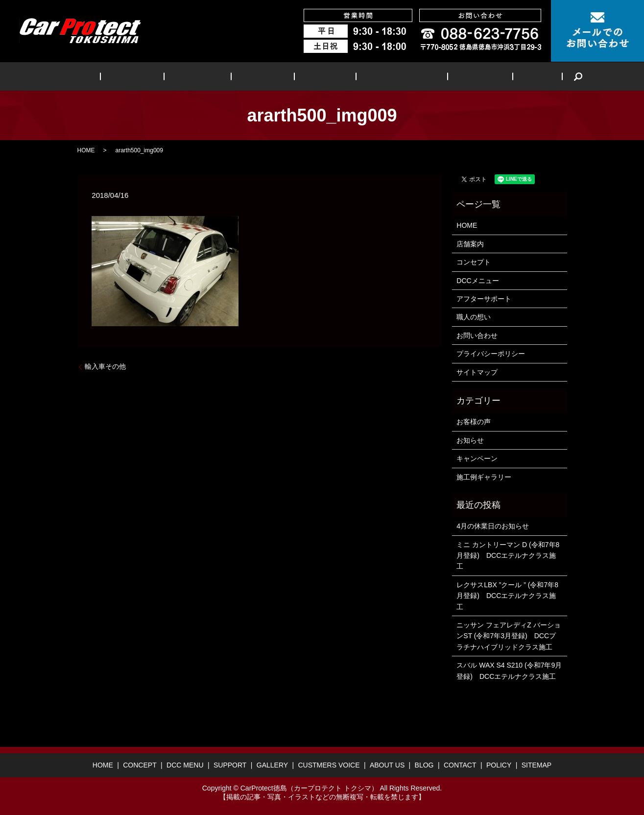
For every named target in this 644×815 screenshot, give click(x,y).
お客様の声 (474, 422)
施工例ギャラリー (484, 477)
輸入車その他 (105, 366)
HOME (113, 76)
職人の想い (474, 317)
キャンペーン (477, 458)
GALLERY (318, 76)
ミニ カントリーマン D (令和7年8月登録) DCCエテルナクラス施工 (508, 556)
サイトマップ (477, 372)
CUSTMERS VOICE (385, 76)
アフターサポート (484, 299)
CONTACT (460, 765)
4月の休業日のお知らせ (493, 526)
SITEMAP (537, 765)
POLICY (499, 765)
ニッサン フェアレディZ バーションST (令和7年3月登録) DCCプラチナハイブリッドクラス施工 (508, 636)
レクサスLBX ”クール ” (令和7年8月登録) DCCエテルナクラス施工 (507, 596)
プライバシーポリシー (491, 354)
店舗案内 (470, 244)
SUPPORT (267, 76)
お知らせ (470, 440)
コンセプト (474, 262)
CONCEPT (158, 76)
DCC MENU (213, 76)
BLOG (500, 76)
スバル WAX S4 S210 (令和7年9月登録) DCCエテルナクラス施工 (509, 671)
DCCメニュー (477, 281)
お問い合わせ (477, 336)
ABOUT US (454, 76)
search (535, 76)
